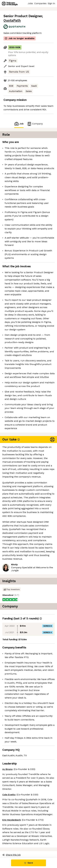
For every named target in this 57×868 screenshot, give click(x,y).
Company (35, 124)
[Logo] (10, 4)
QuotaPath (12, 20)
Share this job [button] (11, 855)
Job (19, 124)
